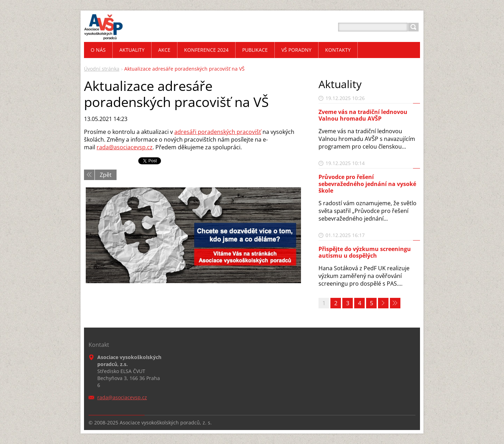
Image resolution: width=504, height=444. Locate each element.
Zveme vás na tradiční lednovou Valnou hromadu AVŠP (363, 115)
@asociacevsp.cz (131, 147)
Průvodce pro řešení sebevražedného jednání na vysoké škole (367, 184)
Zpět (106, 175)
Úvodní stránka (102, 69)
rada (103, 147)
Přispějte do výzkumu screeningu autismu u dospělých (365, 252)
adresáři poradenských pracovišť (218, 132)
